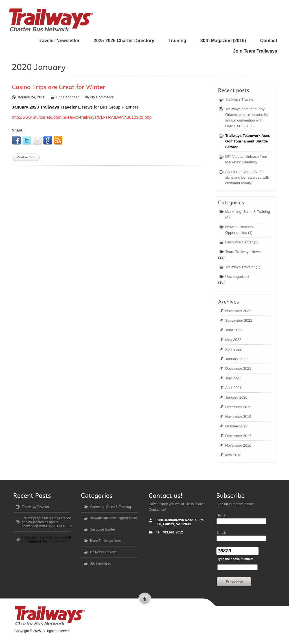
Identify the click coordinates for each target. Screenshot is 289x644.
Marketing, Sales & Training (110, 507)
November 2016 (238, 445)
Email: (221, 533)
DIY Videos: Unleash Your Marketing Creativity (246, 159)
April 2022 (233, 349)
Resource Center (102, 530)
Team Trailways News (243, 252)
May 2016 (233, 455)
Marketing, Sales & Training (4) (248, 214)
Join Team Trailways (255, 51)
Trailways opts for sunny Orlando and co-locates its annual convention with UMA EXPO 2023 (246, 117)
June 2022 (234, 330)
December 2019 (238, 407)
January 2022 (236, 359)
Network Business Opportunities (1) (240, 230)
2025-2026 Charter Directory (124, 40)
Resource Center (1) (242, 242)
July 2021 (233, 378)
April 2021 (233, 388)
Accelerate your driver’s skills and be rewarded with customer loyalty (247, 177)
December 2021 (238, 369)
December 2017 (238, 436)
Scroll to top (145, 600)
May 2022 (233, 340)
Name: (221, 515)
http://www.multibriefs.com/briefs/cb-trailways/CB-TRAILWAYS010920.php (82, 117)
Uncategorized (68, 97)
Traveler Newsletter (58, 40)
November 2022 (238, 311)
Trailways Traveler (240, 99)
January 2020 (236, 397)
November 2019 (238, 417)
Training (177, 40)
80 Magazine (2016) (223, 40)
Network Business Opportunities (114, 518)
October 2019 (236, 426)
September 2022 (239, 320)
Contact (269, 40)
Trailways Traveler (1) (243, 267)
